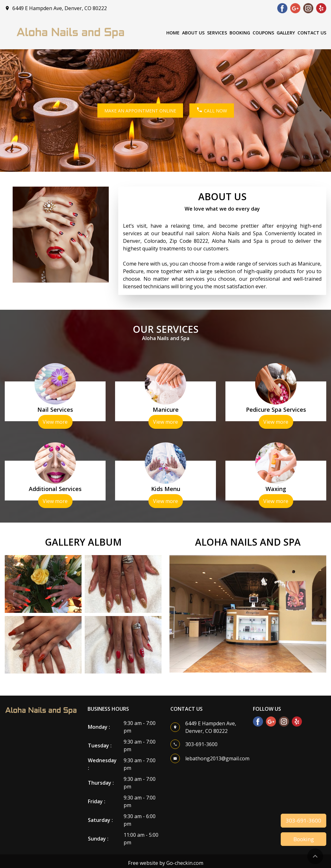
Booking (240, 33)
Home (173, 33)
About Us (193, 33)
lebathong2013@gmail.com (217, 758)
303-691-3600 (303, 820)
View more (55, 422)
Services (217, 33)
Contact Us (312, 33)
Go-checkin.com (185, 863)
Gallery (286, 33)
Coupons (263, 33)
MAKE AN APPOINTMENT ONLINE (140, 110)
